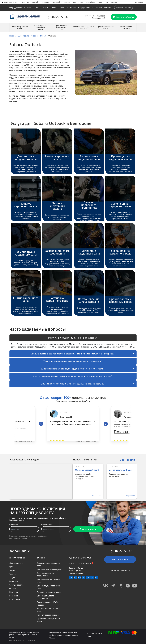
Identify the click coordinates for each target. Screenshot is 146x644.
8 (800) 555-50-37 (9, 2)
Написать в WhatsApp (124, 17)
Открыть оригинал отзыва (22, 441)
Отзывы (98, 8)
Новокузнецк (78, 2)
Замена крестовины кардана (50, 569)
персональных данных (18, 538)
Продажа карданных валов (49, 592)
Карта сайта (15, 599)
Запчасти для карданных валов (83, 27)
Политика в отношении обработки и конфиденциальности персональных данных (63, 635)
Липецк (67, 2)
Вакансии (14, 596)
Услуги (45, 8)
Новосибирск (90, 2)
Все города (139, 2)
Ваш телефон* (47, 525)
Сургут (100, 2)
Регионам (72, 8)
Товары (54, 8)
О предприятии (16, 8)
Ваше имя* (14, 525)
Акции (62, 8)
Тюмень (114, 2)
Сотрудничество (85, 8)
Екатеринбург (57, 2)
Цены (38, 8)
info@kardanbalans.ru (120, 570)
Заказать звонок (123, 8)
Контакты (108, 8)
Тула (107, 2)
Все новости (127, 460)
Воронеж (46, 2)
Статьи (30, 8)
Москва (22, 2)
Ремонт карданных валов (48, 615)
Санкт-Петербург (34, 2)
